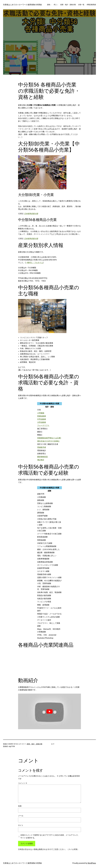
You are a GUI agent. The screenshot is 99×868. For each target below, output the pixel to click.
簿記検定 (41, 460)
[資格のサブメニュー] (51, 5)
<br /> (24, 662)
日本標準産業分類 (31, 214)
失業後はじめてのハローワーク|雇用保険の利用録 (22, 5)
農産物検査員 (42, 457)
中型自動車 (42, 419)
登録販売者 (42, 447)
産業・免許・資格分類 (35, 744)
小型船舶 (41, 413)
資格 (49, 5)
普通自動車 (42, 416)
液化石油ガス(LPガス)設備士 (48, 441)
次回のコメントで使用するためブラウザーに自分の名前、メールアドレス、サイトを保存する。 (50, 836)
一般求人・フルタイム (34, 263)
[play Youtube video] (49, 711)
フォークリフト (43, 425)
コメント (23, 783)
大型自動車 (42, 422)
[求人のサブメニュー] (58, 5)
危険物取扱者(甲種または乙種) (49, 438)
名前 (20, 806)
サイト (21, 825)
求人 (55, 5)
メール (21, 816)
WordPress (92, 863)
